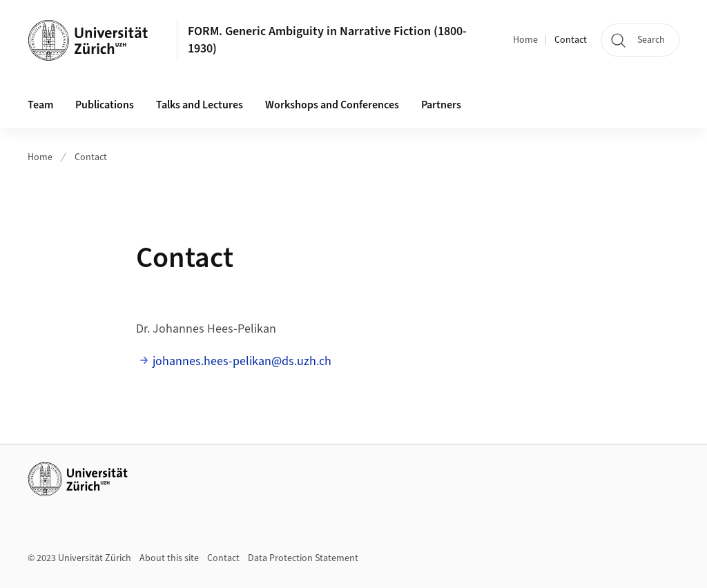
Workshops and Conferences (332, 105)
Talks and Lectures (200, 105)
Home (525, 40)
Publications (105, 105)
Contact (571, 40)
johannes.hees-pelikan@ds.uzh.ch (242, 361)
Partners (441, 105)
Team (40, 105)
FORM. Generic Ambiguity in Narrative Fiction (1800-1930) (327, 40)
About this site (169, 558)
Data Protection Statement (303, 558)
